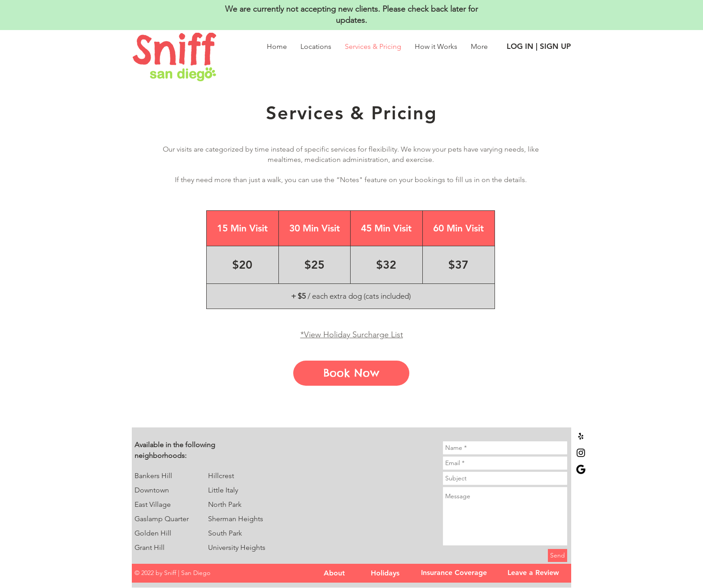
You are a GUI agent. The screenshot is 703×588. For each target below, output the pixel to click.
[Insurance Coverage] (454, 573)
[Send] (558, 555)
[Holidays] (385, 573)
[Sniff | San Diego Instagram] (581, 453)
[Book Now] (351, 373)
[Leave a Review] (533, 573)
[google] (581, 469)
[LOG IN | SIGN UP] (539, 47)
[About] (334, 573)
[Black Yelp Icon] (581, 436)
